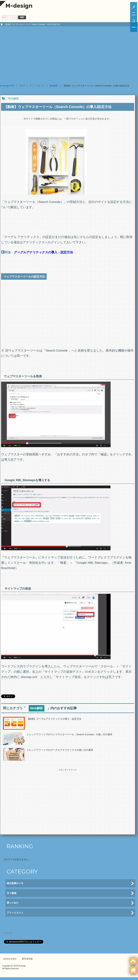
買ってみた (70, 903)
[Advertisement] (69, 54)
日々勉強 (70, 893)
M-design (16, 6)
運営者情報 (27, 959)
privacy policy (10, 959)
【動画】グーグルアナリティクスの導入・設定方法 (54, 719)
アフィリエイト (70, 913)
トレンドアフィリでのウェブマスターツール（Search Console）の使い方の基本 (70, 734)
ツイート (8, 933)
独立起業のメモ (70, 884)
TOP (7, 86)
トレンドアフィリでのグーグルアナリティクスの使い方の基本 (60, 750)
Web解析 (13, 99)
